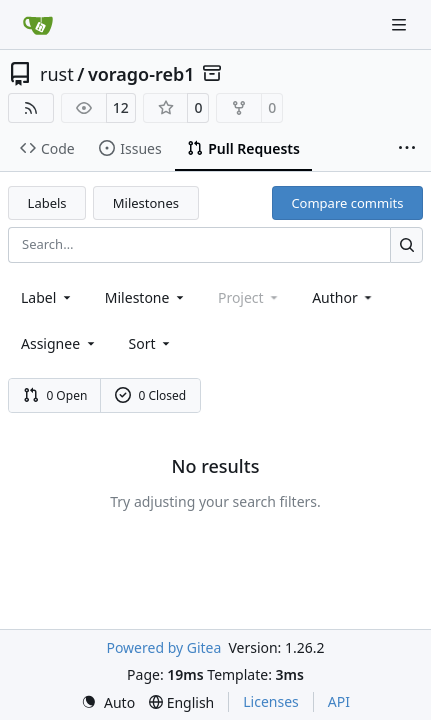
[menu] (151, 343)
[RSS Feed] (31, 108)
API (339, 701)
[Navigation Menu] (401, 24)
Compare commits (347, 203)
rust (57, 74)
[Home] (38, 25)
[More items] (407, 149)
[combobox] (47, 297)
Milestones (146, 203)
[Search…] (406, 244)
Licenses (271, 701)
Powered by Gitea (163, 647)
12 (121, 107)
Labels (47, 203)
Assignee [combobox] (59, 343)
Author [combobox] (343, 297)
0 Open (55, 395)
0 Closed (151, 395)
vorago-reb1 (141, 74)
